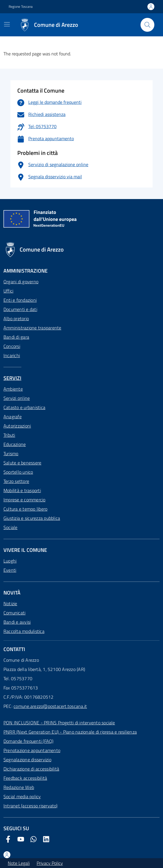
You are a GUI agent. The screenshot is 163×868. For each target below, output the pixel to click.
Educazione (15, 444)
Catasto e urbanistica (24, 407)
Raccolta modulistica (24, 631)
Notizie (10, 603)
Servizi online (17, 398)
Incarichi (12, 355)
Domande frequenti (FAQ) (29, 741)
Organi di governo (21, 282)
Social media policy (22, 796)
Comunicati (14, 613)
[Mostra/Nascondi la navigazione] (7, 24)
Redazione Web (19, 787)
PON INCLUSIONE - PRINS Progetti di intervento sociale (59, 723)
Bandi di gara (16, 337)
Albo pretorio (16, 318)
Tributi (9, 435)
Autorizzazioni (17, 426)
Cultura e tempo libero (25, 509)
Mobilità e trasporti (22, 490)
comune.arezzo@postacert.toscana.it (50, 706)
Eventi (10, 570)
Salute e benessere (22, 463)
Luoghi (10, 561)
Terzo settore (16, 481)
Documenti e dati (20, 309)
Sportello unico (18, 472)
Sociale (11, 527)
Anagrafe (13, 417)
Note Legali (19, 863)
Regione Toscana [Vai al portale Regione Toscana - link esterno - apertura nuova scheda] (21, 7)
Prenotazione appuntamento (32, 750)
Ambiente (13, 389)
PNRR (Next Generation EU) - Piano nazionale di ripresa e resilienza (70, 732)
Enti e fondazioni (20, 300)
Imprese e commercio (25, 500)
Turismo (11, 453)
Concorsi (12, 346)
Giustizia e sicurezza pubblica (32, 518)
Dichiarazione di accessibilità (31, 769)
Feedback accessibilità (25, 778)
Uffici (8, 291)
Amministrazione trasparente (32, 328)
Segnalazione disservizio (27, 760)
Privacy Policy (50, 863)
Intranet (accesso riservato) (31, 806)
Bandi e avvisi (17, 622)
